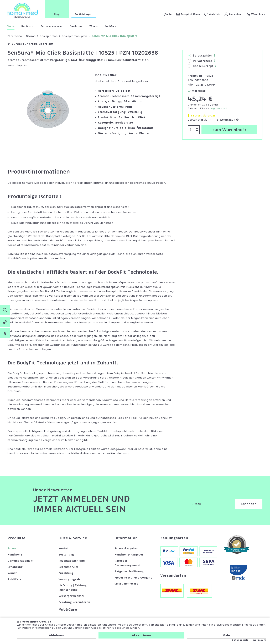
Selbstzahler (200, 56)
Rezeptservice (69, 567)
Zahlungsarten (174, 538)
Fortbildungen (84, 14)
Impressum (259, 640)
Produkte (17, 538)
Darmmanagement (52, 26)
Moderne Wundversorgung (133, 578)
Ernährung (76, 26)
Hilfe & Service (73, 538)
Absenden (249, 504)
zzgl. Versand (219, 108)
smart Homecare (126, 584)
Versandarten (173, 575)
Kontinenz (27, 26)
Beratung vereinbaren (74, 602)
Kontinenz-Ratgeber (129, 555)
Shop (57, 14)
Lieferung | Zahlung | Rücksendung (74, 588)
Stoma (11, 26)
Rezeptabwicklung (72, 561)
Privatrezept (200, 61)
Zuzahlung (66, 573)
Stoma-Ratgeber (126, 548)
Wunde (94, 26)
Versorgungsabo (70, 579)
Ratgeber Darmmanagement (128, 563)
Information (126, 538)
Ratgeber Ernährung (129, 571)
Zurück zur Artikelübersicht (30, 44)
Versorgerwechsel (71, 596)
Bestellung (66, 555)
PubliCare (111, 26)
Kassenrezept (201, 66)
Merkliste (197, 91)
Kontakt (64, 548)
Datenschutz (240, 640)
